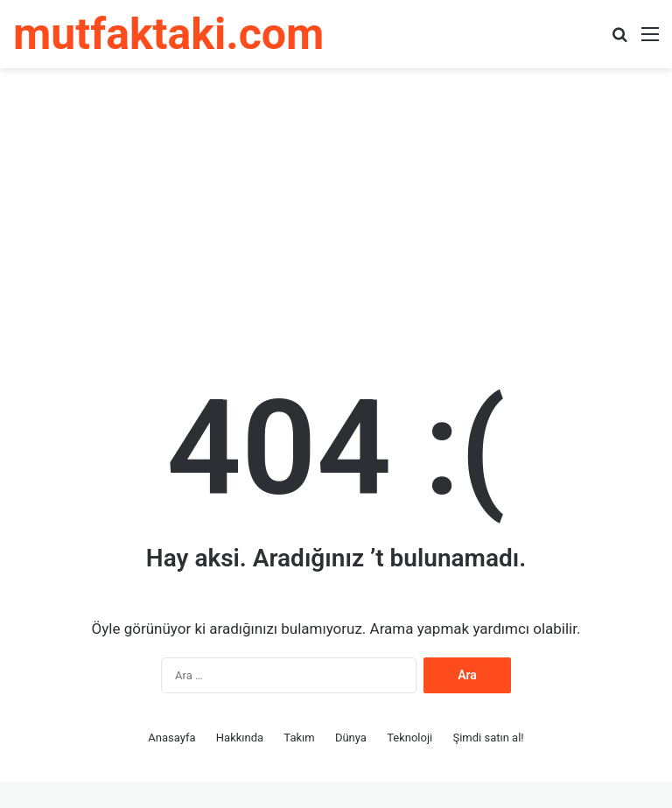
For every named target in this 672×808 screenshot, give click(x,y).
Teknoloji (409, 738)
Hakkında (240, 738)
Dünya (351, 738)
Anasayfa (171, 738)
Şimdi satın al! (488, 738)
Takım (299, 738)
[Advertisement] (336, 208)
